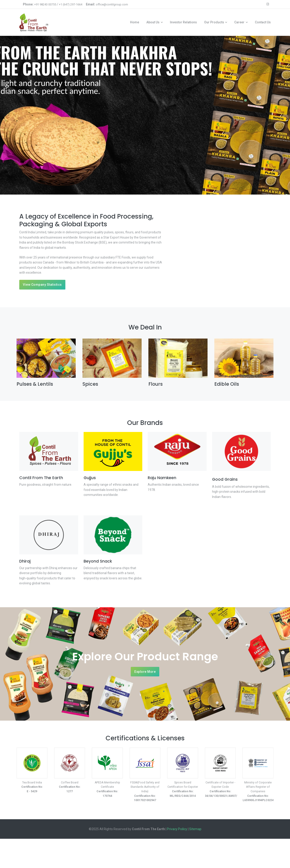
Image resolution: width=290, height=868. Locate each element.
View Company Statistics (42, 285)
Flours (156, 384)
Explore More (145, 673)
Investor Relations (183, 22)
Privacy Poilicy (177, 829)
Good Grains (225, 480)
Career (239, 22)
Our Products (214, 22)
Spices (90, 384)
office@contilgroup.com (112, 4)
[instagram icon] (268, 4)
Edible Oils (227, 384)
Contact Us (263, 22)
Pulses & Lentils (35, 384)
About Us (153, 22)
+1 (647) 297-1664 (71, 4)
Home (135, 22)
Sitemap (195, 829)
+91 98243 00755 (45, 4)
